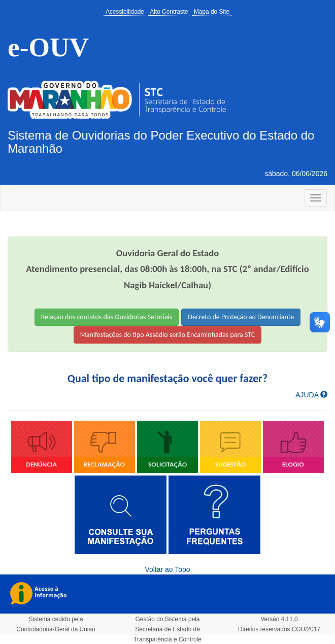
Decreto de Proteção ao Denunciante (241, 317)
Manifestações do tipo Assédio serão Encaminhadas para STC (168, 335)
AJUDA (311, 395)
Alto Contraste (169, 12)
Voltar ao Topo (167, 569)
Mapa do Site (212, 12)
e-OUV (48, 47)
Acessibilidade (125, 12)
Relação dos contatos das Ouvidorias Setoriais (107, 317)
